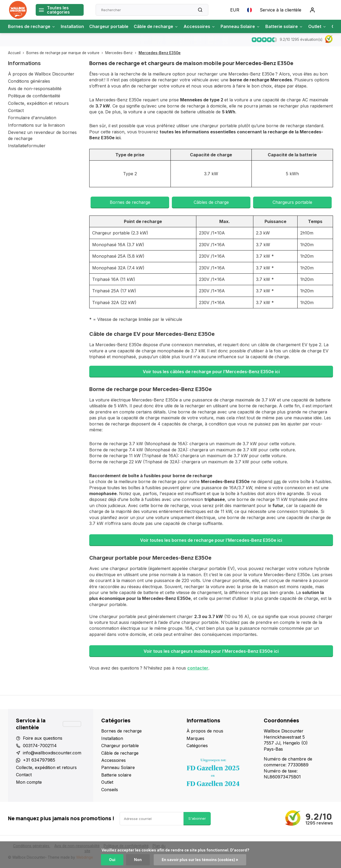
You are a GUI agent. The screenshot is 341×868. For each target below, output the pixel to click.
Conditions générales (29, 81)
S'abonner (197, 818)
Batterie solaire (284, 26)
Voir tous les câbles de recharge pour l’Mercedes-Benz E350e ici (211, 372)
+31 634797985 (39, 760)
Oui (112, 860)
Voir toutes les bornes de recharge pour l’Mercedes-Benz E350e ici (211, 540)
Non (138, 860)
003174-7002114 (40, 746)
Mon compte (29, 782)
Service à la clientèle (281, 10)
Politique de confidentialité (34, 96)
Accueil (17, 53)
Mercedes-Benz (122, 53)
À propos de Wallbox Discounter (41, 74)
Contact (16, 110)
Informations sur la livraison (36, 125)
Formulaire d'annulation (32, 118)
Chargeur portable (109, 26)
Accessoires (199, 26)
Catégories (197, 746)
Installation (72, 26)
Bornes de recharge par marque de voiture (66, 53)
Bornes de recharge (32, 26)
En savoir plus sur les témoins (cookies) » (200, 860)
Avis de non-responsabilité (35, 89)
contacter (198, 668)
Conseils (110, 790)
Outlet (317, 26)
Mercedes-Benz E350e (160, 53)
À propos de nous (205, 731)
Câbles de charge (211, 202)
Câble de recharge (156, 26)
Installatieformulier (27, 146)
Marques (195, 738)
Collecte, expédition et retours (38, 103)
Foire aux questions (43, 738)
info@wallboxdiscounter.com (52, 753)
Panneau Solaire (240, 26)
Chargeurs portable (292, 202)
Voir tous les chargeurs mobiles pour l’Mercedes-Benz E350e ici (211, 651)
